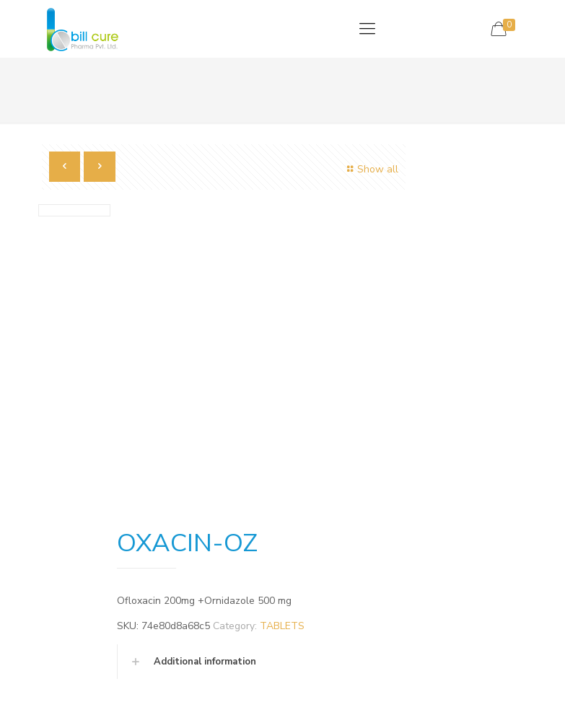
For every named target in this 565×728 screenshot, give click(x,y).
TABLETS (282, 626)
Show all (371, 169)
